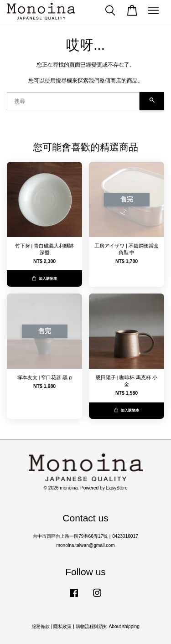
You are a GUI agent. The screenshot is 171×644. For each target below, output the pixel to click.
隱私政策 (62, 626)
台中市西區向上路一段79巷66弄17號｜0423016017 (85, 536)
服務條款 (41, 626)
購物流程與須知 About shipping (108, 626)
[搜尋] (73, 101)
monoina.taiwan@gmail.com (85, 545)
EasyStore (117, 488)
